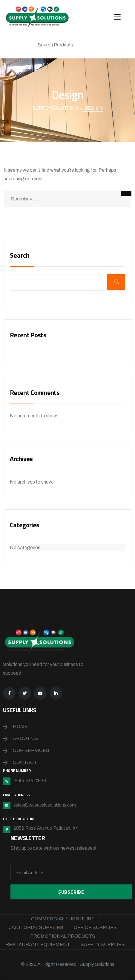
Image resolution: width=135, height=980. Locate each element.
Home (20, 726)
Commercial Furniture (63, 919)
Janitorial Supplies (36, 927)
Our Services (31, 750)
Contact (25, 762)
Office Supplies (95, 927)
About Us (25, 738)
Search (20, 256)
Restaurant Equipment (38, 944)
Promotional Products (63, 936)
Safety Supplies (103, 944)
